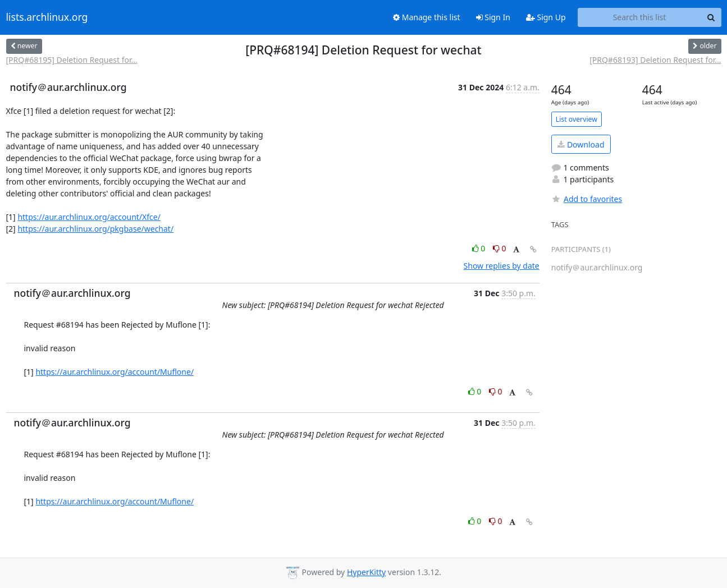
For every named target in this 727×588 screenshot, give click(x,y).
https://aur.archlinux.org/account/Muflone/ (115, 372)
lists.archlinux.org (47, 17)
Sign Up (546, 17)
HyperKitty (366, 572)
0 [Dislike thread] (500, 248)
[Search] (711, 17)
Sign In (493, 17)
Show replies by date (502, 266)
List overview (577, 119)
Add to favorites (587, 199)
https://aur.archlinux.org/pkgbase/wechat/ (95, 229)
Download (581, 144)
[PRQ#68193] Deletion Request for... (655, 60)
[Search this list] (640, 17)
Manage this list (427, 17)
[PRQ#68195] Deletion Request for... (72, 60)
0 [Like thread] (480, 248)
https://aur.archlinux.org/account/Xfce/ (89, 217)
